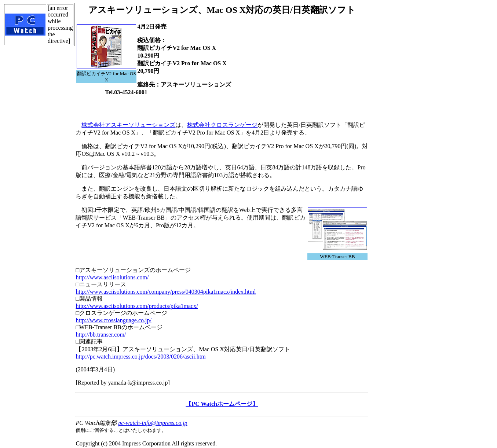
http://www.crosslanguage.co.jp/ (113, 320)
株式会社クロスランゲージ (222, 125)
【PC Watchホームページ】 (222, 404)
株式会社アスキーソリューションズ (128, 125)
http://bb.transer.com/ (101, 335)
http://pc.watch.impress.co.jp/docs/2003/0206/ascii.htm (140, 357)
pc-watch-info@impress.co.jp (153, 423)
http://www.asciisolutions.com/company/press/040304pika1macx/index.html (166, 292)
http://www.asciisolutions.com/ (112, 277)
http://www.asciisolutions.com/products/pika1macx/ (137, 306)
